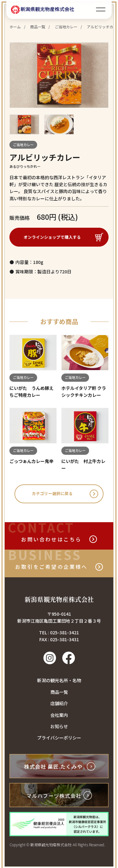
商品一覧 (59, 693)
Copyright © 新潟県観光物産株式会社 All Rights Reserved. (57, 846)
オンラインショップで (53, 237)
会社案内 (59, 716)
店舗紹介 (59, 705)
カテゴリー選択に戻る (53, 495)
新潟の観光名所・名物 (59, 682)
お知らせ (59, 727)
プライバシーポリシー (59, 739)
